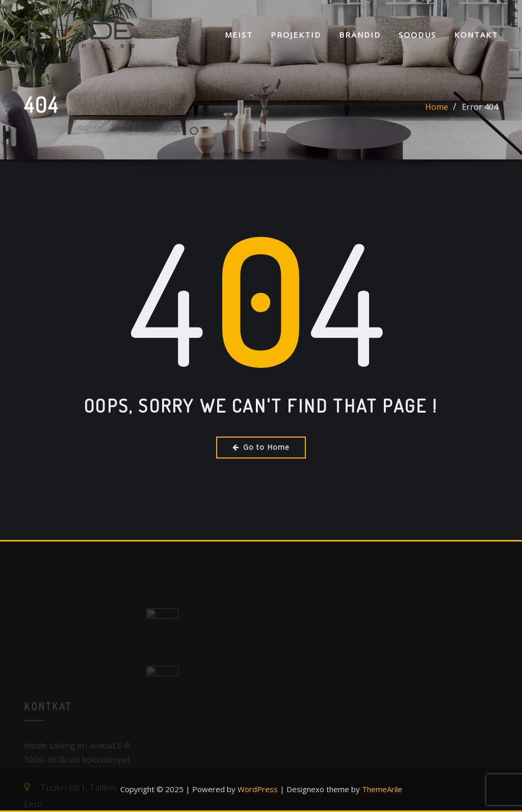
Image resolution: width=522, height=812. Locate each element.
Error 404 (480, 109)
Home (437, 109)
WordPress (258, 789)
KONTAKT (476, 35)
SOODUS (417, 35)
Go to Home (261, 447)
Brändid (360, 35)
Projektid (296, 35)
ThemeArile (382, 789)
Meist (239, 35)
